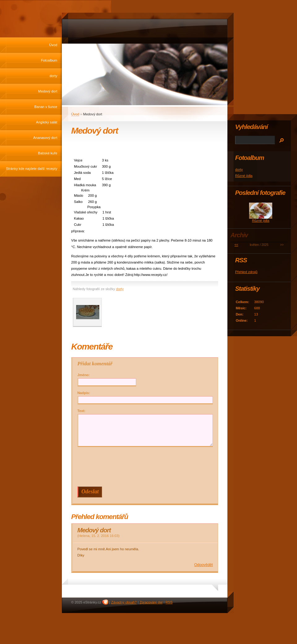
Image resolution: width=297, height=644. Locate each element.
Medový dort (48, 91)
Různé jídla (244, 176)
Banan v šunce (46, 107)
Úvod (53, 45)
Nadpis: (84, 393)
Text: (81, 411)
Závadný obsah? (124, 602)
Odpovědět (204, 565)
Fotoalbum (49, 60)
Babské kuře (48, 153)
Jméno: (84, 375)
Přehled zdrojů (246, 272)
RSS (169, 602)
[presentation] (146, 467)
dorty (53, 76)
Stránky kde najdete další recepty (32, 169)
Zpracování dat (151, 602)
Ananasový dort (45, 138)
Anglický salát (47, 122)
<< (236, 245)
